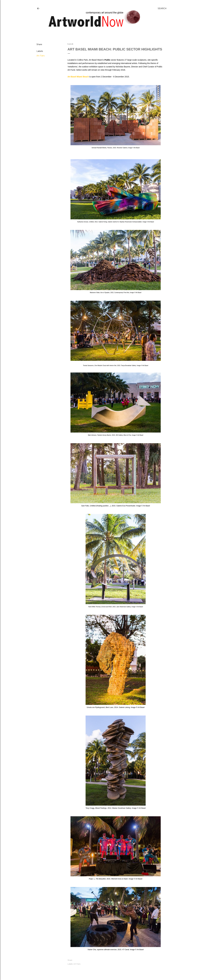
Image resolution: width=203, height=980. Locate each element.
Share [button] (39, 44)
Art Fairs (41, 56)
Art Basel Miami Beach (78, 77)
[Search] (162, 8)
